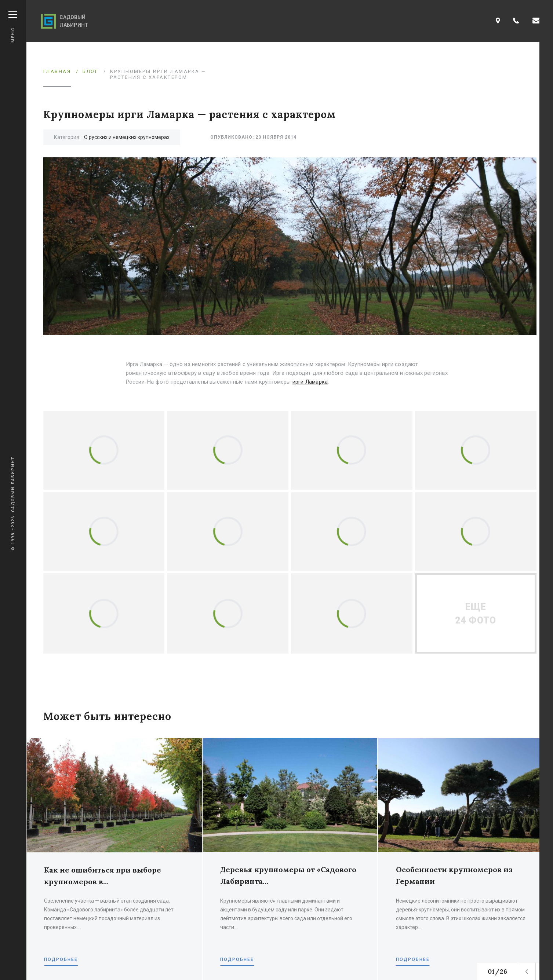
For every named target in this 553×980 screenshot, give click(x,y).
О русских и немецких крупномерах (127, 137)
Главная (57, 71)
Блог (90, 71)
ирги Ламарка (310, 382)
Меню (13, 27)
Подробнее (61, 959)
